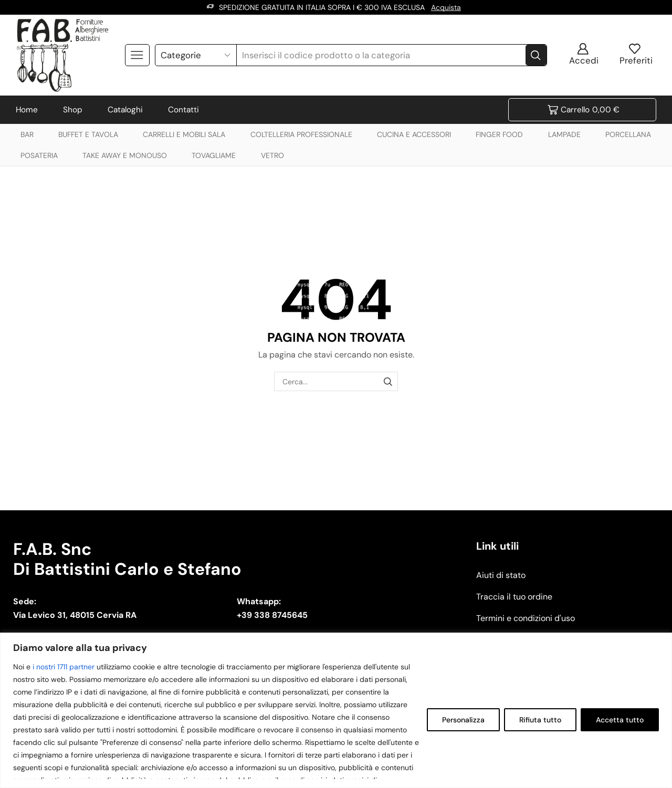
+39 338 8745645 (272, 615)
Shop (73, 110)
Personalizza (463, 720)
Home (27, 110)
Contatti (183, 110)
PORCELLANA (628, 134)
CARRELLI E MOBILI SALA (184, 134)
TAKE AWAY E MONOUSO (125, 155)
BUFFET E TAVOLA (88, 134)
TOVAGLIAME (214, 155)
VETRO (272, 155)
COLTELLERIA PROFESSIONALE (301, 134)
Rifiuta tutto (540, 720)
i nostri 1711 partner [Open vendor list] (64, 667)
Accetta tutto (620, 720)
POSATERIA (39, 155)
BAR (27, 134)
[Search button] (536, 55)
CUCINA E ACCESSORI (414, 134)
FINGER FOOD (499, 134)
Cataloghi (125, 110)
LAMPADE (564, 134)
